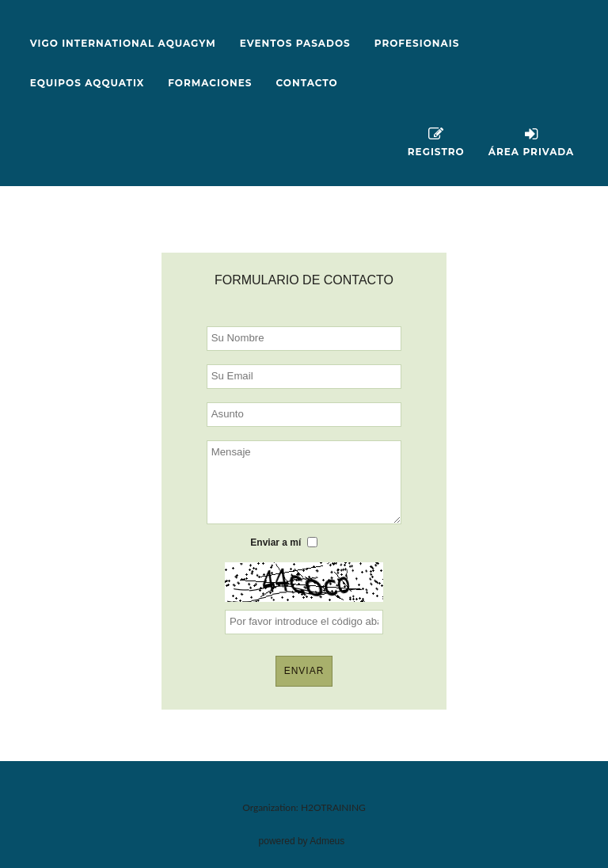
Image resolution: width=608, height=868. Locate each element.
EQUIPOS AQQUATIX (87, 83)
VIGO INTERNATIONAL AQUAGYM (123, 43)
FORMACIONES (210, 83)
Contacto (307, 83)
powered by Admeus (302, 841)
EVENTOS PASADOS (295, 43)
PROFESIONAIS (417, 43)
